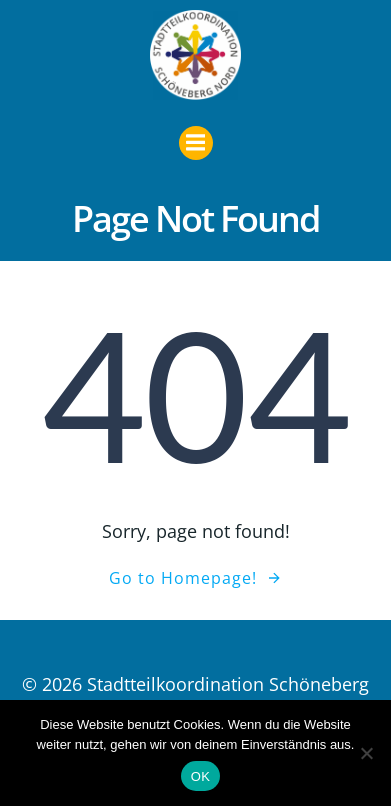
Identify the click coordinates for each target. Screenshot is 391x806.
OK (200, 776)
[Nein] (366, 753)
